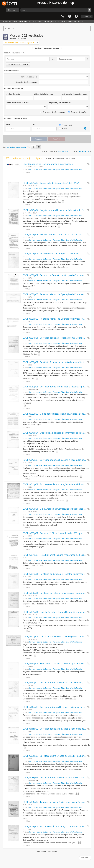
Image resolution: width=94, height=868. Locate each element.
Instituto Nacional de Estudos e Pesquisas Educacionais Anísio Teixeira (56, 169)
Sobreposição (66, 125)
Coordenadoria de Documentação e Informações (48, 164)
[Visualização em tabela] (39, 147)
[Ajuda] (85, 128)
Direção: (75, 151)
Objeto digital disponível (44, 94)
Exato (63, 129)
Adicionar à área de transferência (88, 164)
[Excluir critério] (87, 58)
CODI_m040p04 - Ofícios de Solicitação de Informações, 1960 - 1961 (57, 433)
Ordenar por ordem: (49, 151)
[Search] (56, 10)
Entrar (86, 16)
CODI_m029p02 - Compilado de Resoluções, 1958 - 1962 (51, 183)
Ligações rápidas (76, 16)
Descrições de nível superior (52, 112)
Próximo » (85, 858)
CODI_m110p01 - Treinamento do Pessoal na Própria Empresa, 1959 (57, 664)
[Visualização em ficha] (34, 147)
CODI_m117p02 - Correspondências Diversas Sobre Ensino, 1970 (55, 683)
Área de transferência (63, 16)
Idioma (70, 16)
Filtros (9, 28)
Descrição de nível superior (26, 82)
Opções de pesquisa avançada (47, 48)
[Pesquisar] (90, 10)
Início (8, 125)
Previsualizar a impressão (14, 147)
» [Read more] (63, 202)
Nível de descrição (13, 94)
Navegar (12, 10)
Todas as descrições (78, 112)
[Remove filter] (37, 43)
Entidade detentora (29, 77)
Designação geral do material (59, 103)
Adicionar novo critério (18, 64)
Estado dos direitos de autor (17, 103)
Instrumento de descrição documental (75, 94)
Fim (33, 125)
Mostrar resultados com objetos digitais (60, 158)
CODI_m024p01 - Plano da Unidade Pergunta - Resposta (51, 254)
